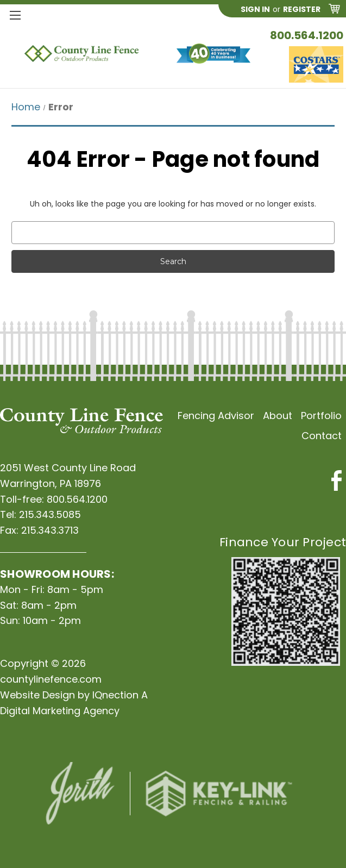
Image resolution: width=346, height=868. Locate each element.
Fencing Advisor (216, 416)
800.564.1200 (307, 35)
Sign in (255, 9)
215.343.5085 (50, 514)
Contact (322, 436)
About (278, 416)
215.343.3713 (50, 530)
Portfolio (321, 416)
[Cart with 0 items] (334, 11)
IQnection (115, 695)
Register (302, 9)
